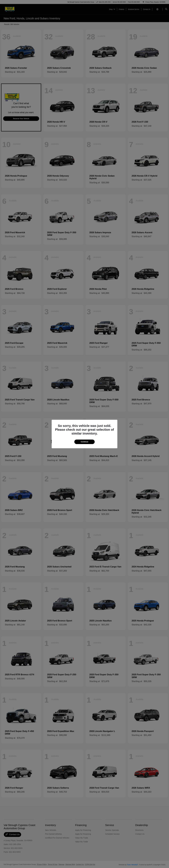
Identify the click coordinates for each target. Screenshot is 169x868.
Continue (84, 442)
